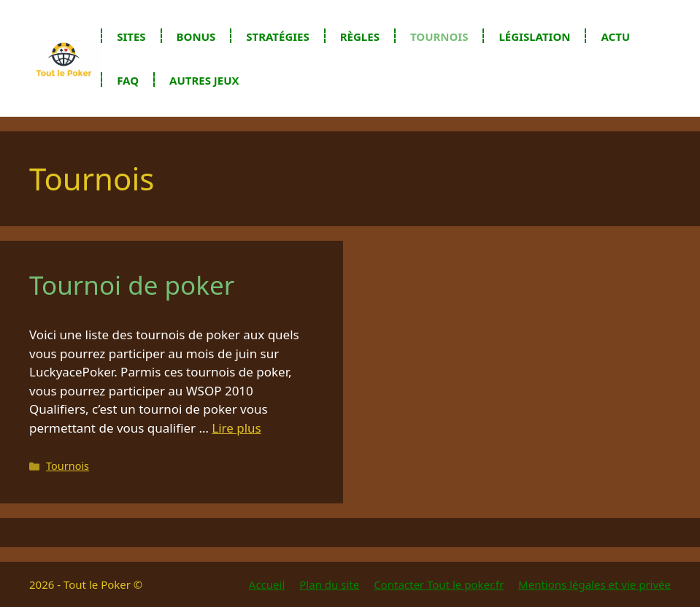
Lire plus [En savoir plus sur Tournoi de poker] (236, 428)
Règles (360, 36)
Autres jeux (204, 80)
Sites (131, 36)
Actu (615, 36)
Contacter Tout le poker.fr (439, 584)
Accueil (267, 584)
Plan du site (329, 584)
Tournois (439, 36)
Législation (534, 36)
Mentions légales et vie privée (595, 584)
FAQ (128, 80)
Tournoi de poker (132, 285)
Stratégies (278, 36)
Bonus (196, 36)
